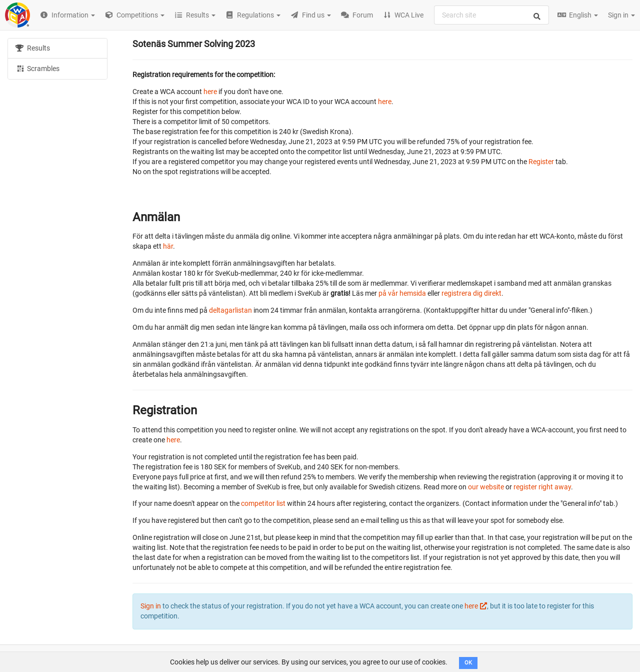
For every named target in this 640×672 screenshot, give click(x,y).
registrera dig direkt (471, 293)
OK (468, 663)
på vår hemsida (402, 293)
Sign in (621, 15)
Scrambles (37, 68)
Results (33, 48)
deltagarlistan (230, 310)
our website (486, 487)
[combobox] (491, 15)
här (168, 246)
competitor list (263, 503)
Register (541, 162)
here (210, 92)
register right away (542, 487)
